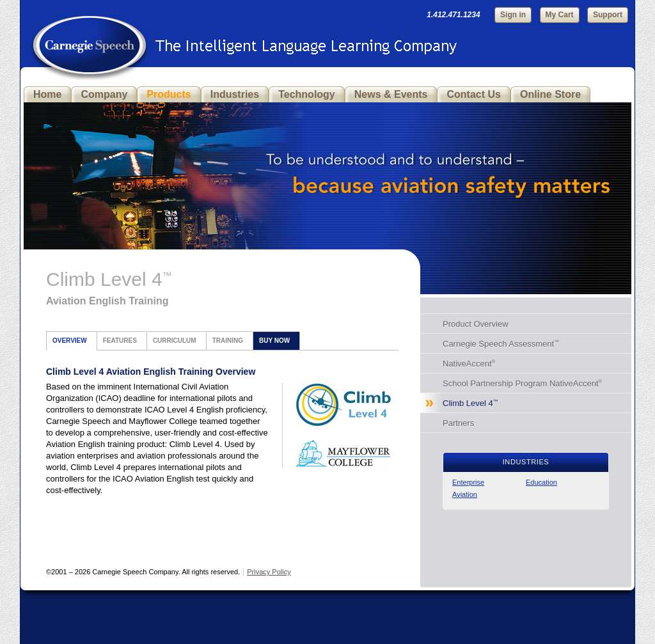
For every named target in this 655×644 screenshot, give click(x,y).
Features (120, 341)
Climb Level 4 (470, 403)
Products (169, 94)
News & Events (391, 94)
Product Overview (476, 324)
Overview (70, 341)
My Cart (560, 15)
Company (104, 94)
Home (47, 94)
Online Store (550, 94)
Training (228, 341)
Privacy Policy (269, 572)
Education (541, 482)
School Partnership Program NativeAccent (522, 383)
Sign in (513, 15)
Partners (458, 423)
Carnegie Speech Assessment (501, 344)
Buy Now (274, 341)
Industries (235, 94)
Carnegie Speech (89, 38)
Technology (307, 94)
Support (608, 15)
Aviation (465, 494)
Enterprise (468, 482)
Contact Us (473, 94)
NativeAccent (469, 364)
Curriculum (175, 341)
